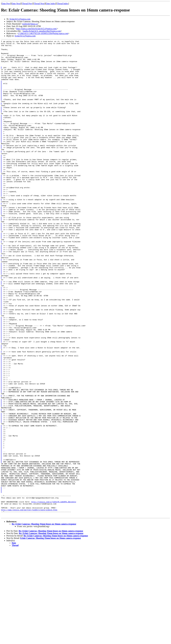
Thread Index (63, 4)
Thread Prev (27, 4)
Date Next (16, 4)
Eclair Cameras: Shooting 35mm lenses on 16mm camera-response (51, 633)
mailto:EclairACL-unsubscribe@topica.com (42, 31)
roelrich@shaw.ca (30, 24)
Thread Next (39, 4)
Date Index (51, 4)
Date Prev (6, 4)
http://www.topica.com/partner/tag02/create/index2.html (29, 604)
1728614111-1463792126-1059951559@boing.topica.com (43, 33)
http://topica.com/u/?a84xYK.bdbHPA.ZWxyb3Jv (54, 594)
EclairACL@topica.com (20, 19)
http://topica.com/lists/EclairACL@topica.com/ (37, 29)
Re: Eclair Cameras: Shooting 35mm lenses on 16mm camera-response (44, 619)
